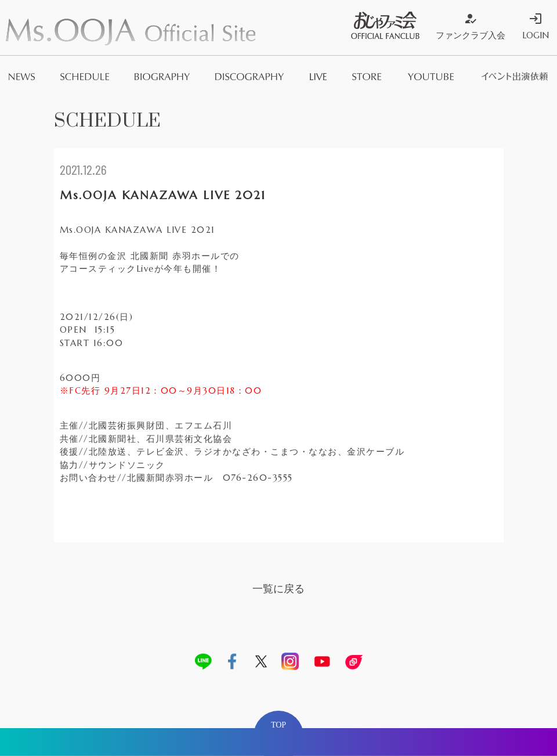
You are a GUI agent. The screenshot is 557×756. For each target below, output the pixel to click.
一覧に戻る (278, 588)
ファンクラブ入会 (471, 26)
